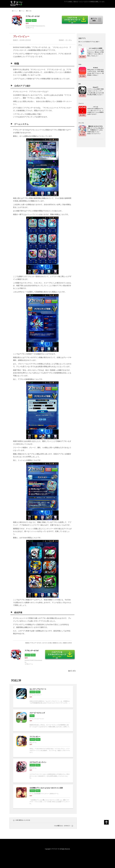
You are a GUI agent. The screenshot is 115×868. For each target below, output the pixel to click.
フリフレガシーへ (43, 745)
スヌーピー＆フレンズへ (43, 720)
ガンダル (73, 671)
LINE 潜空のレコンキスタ (23, 820)
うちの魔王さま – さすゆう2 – (62, 826)
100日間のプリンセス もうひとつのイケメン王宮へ (43, 796)
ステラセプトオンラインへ (43, 771)
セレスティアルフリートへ (43, 697)
